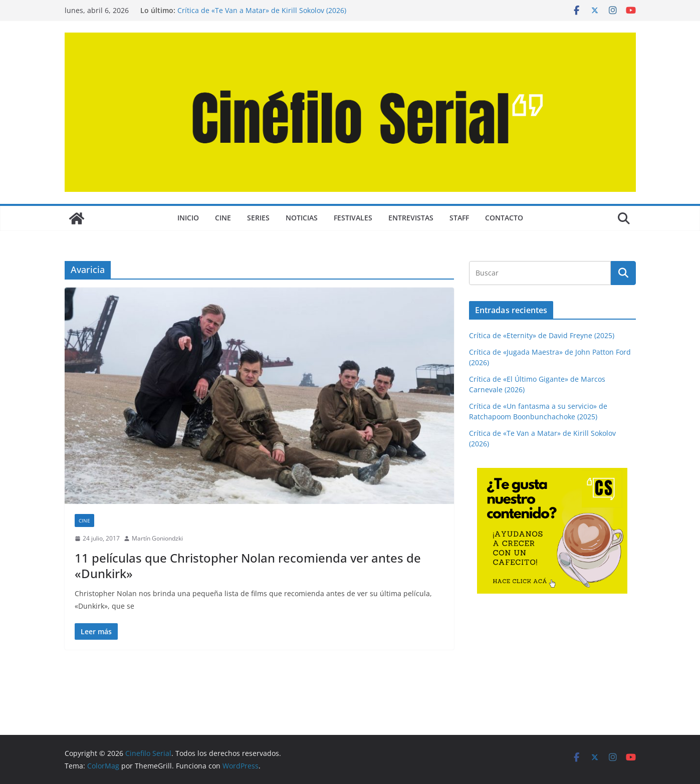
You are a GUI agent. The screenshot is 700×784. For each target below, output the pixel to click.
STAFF (459, 218)
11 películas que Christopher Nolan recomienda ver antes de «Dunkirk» (248, 566)
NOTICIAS (302, 218)
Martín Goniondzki (157, 538)
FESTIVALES (353, 218)
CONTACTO (504, 218)
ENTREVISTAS (411, 218)
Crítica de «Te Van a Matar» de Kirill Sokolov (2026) (262, 10)
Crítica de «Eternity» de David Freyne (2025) (542, 335)
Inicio (188, 218)
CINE (223, 218)
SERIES (258, 218)
